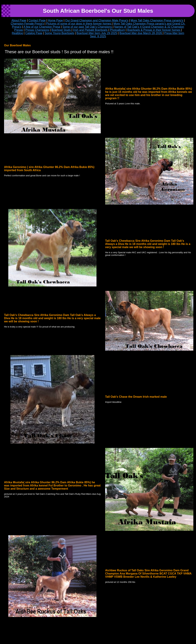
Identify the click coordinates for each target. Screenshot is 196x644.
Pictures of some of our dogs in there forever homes (79, 24)
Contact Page (37, 20)
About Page (19, 20)
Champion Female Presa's (27, 24)
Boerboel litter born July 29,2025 (97, 33)
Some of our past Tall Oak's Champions (88, 27)
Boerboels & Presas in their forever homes (154, 30)
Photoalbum (117, 30)
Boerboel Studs (62, 30)
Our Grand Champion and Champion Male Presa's (97, 20)
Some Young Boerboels (59, 33)
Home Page (55, 20)
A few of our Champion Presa (42, 27)
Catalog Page (34, 33)
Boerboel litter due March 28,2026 (141, 33)
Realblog (17, 33)
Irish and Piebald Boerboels (90, 30)
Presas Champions (37, 30)
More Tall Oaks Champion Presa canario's (157, 20)
